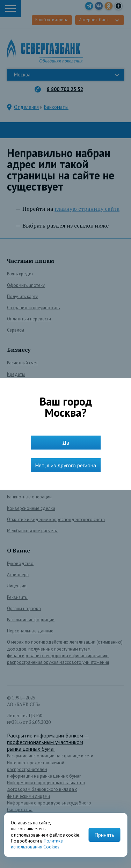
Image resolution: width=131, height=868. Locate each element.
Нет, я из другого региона (65, 465)
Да (66, 443)
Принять (104, 835)
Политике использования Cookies (37, 844)
